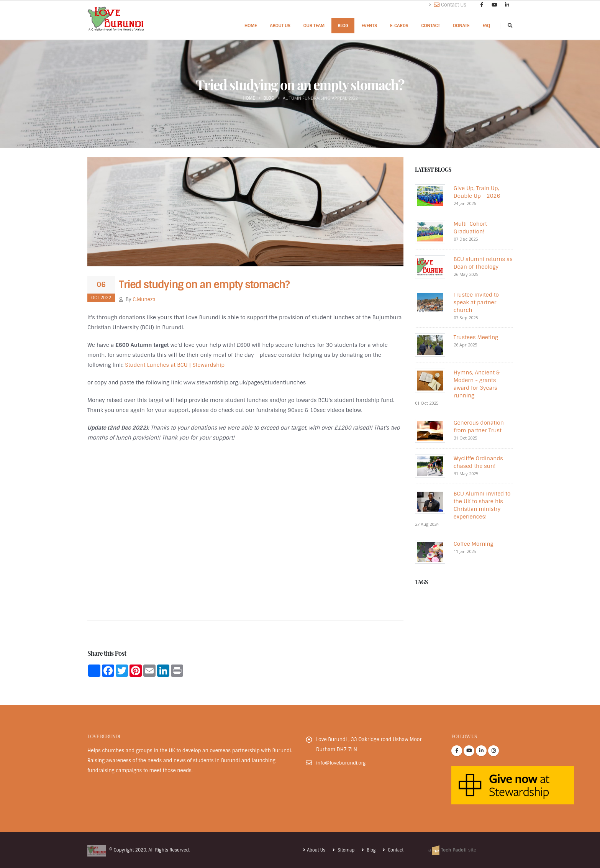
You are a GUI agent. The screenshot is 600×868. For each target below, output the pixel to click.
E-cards (399, 26)
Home (251, 26)
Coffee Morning (474, 544)
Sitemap (344, 850)
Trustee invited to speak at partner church (476, 302)
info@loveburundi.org (342, 763)
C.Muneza (144, 299)
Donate (461, 26)
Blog (343, 26)
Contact (430, 26)
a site (452, 850)
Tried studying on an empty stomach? (204, 285)
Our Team (314, 26)
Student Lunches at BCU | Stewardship (175, 365)
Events (369, 26)
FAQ (486, 26)
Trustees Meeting (476, 337)
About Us (280, 26)
